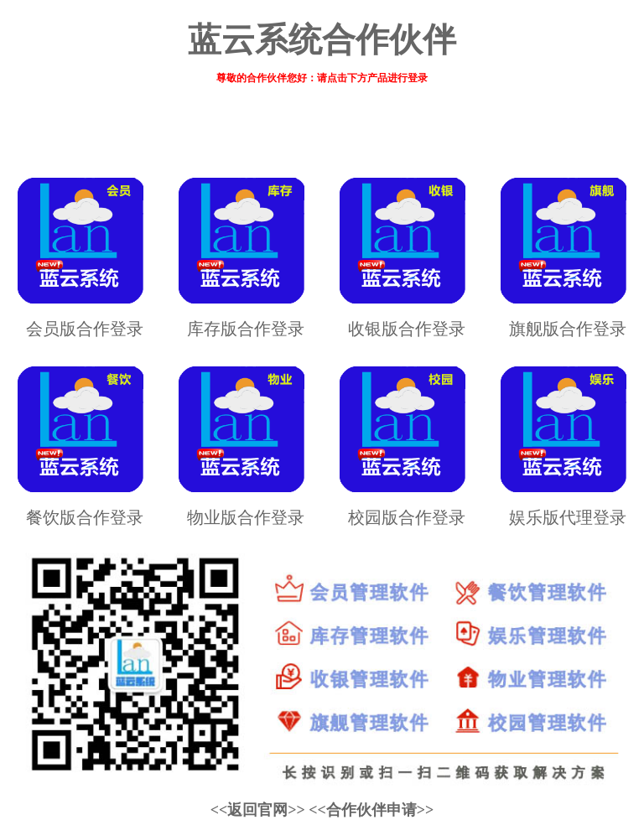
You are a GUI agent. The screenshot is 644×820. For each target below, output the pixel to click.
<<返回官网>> (258, 810)
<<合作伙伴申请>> (371, 810)
